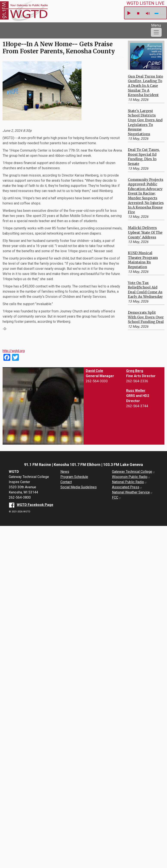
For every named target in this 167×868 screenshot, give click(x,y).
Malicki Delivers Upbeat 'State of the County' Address (145, 232)
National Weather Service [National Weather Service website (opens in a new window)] (132, 492)
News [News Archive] (65, 472)
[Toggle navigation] (156, 32)
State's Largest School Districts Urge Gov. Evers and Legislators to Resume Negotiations (145, 122)
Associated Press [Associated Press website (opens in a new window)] (127, 487)
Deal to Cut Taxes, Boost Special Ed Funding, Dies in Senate (144, 157)
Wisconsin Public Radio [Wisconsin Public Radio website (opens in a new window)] (131, 477)
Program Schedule (74, 477)
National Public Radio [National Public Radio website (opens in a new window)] (129, 482)
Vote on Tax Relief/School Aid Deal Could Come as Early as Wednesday (145, 290)
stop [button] (138, 13)
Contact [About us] (66, 482)
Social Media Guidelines (79, 487)
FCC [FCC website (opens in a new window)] (117, 497)
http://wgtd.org (14, 351)
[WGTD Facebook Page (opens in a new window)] (31, 505)
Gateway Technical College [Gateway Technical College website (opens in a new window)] (134, 472)
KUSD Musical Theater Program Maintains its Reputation (143, 260)
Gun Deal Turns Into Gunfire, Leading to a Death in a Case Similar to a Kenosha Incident (146, 86)
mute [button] (148, 13)
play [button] (129, 13)
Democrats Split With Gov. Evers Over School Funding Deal (146, 317)
